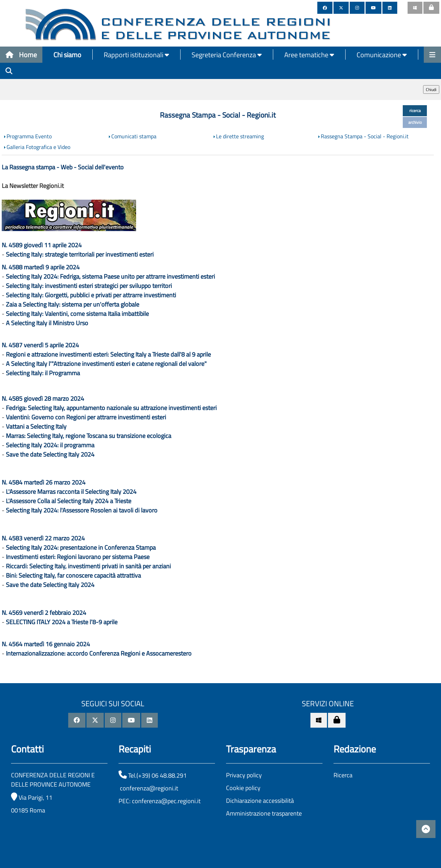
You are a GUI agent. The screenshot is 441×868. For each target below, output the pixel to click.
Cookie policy (243, 788)
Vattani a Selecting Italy (36, 426)
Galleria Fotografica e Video (38, 147)
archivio (415, 122)
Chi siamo (67, 55)
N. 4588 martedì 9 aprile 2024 (41, 267)
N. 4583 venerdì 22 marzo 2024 (43, 538)
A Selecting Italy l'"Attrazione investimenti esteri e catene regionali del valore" (106, 364)
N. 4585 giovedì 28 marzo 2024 (43, 398)
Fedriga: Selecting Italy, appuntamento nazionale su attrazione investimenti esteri (111, 408)
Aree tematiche (309, 55)
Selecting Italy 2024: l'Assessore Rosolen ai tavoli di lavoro (82, 510)
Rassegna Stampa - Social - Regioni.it (365, 136)
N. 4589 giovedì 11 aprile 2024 (42, 245)
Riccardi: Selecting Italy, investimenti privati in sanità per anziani (88, 566)
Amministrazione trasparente (264, 813)
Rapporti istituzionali (136, 55)
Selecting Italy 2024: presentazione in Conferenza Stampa (81, 547)
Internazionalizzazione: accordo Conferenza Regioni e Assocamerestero (99, 653)
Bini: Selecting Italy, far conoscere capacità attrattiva (73, 575)
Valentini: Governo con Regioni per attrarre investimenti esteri (86, 417)
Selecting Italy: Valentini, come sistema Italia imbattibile (77, 314)
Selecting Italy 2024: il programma (50, 445)
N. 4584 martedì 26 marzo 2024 (44, 482)
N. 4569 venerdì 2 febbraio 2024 (44, 613)
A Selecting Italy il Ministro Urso (47, 323)
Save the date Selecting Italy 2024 (50, 454)
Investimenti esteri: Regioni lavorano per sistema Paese (78, 557)
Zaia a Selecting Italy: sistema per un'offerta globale (73, 304)
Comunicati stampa (134, 136)
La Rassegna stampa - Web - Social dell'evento (63, 167)
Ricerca (343, 775)
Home (21, 55)
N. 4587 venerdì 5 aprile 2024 (40, 345)
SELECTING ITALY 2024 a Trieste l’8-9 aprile (62, 622)
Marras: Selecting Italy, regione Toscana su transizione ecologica (89, 436)
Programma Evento (29, 136)
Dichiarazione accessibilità (260, 801)
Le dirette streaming (240, 136)
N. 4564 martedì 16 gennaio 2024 (46, 644)
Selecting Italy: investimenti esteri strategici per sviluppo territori (89, 286)
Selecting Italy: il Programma (43, 373)
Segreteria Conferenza (227, 55)
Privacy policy (244, 775)
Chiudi (431, 89)
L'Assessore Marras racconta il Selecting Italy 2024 (71, 492)
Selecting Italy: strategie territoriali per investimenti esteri (80, 254)
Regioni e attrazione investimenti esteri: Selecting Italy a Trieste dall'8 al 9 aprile (108, 354)
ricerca (415, 111)
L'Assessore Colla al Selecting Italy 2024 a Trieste (69, 501)
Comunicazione (382, 55)
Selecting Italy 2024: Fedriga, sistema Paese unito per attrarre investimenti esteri (110, 276)
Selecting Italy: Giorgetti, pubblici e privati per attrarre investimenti (91, 295)
